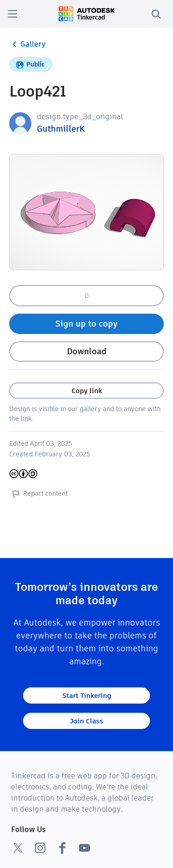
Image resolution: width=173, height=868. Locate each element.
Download (87, 351)
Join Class (86, 721)
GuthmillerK (61, 129)
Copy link (87, 391)
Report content (39, 494)
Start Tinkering (87, 695)
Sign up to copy (86, 324)
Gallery (27, 44)
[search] (156, 14)
